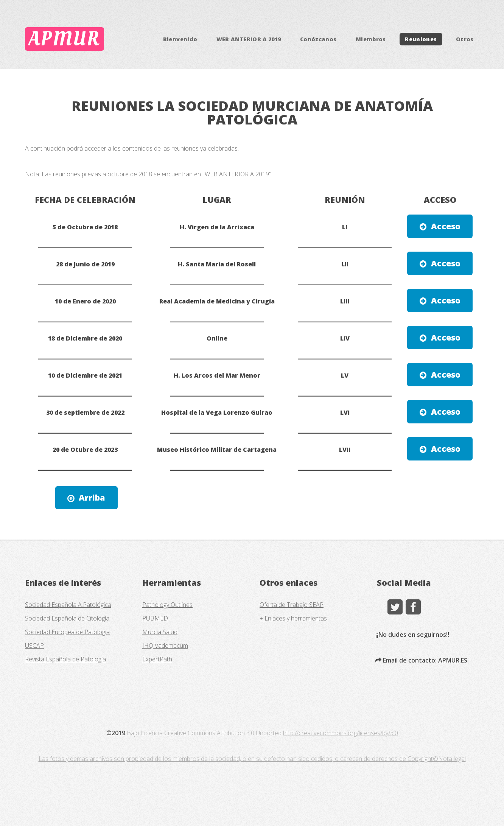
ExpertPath (157, 659)
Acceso (446, 226)
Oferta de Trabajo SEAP (292, 605)
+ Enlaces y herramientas (293, 618)
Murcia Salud (160, 632)
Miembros (371, 39)
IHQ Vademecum (165, 646)
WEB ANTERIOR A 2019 (249, 39)
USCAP (34, 646)
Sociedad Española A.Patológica (68, 605)
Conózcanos (318, 39)
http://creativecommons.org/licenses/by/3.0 (341, 733)
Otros (465, 39)
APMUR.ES (453, 660)
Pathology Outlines (167, 605)
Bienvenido (180, 39)
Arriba (92, 497)
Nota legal (452, 759)
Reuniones (421, 39)
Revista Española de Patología (65, 659)
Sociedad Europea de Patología (67, 632)
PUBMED (155, 618)
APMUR (64, 39)
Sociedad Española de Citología (67, 618)
